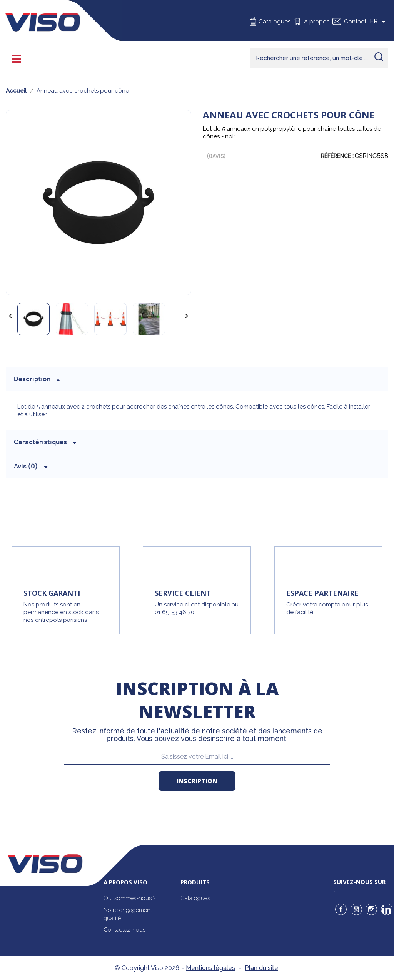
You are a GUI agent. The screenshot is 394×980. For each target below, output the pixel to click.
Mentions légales (210, 968)
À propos (317, 22)
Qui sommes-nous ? (129, 898)
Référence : (337, 156)
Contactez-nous (124, 930)
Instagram (371, 909)
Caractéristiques (45, 442)
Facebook (341, 909)
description (37, 379)
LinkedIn (387, 909)
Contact (355, 22)
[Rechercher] (319, 58)
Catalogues (275, 22)
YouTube (356, 909)
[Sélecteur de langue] (379, 22)
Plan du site (261, 968)
